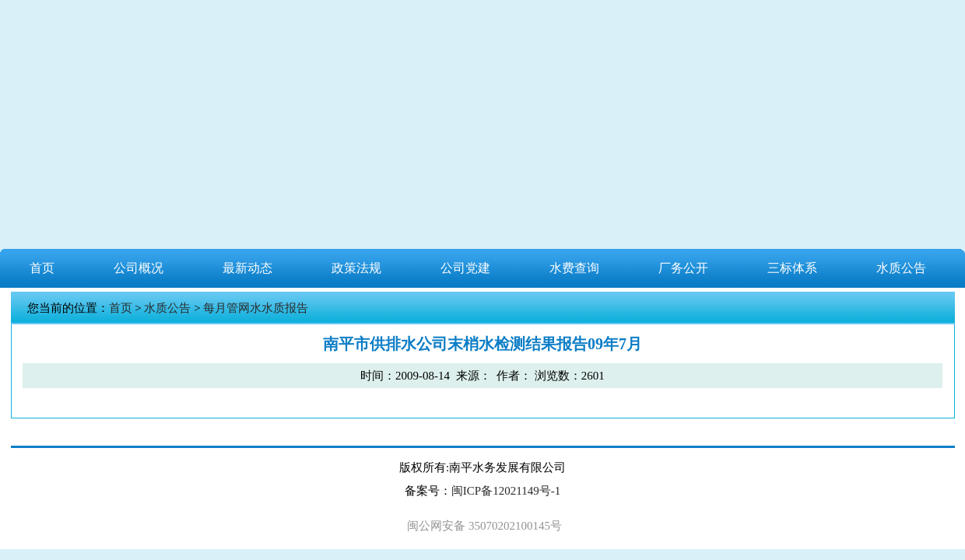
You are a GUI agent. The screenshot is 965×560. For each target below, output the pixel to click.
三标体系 (792, 268)
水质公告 (901, 268)
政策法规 (356, 268)
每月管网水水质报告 (256, 308)
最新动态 (247, 268)
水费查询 (574, 268)
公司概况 (139, 268)
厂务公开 (683, 268)
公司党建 (465, 268)
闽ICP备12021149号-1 (506, 491)
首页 (42, 268)
